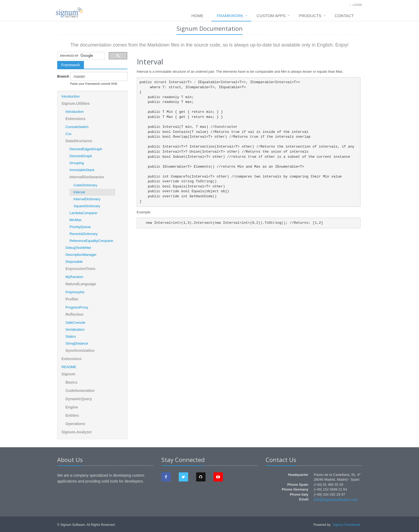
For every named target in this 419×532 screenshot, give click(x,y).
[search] (81, 56)
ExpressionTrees (80, 269)
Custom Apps (271, 16)
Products (310, 16)
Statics (71, 336)
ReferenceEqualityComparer (91, 241)
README (69, 367)
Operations (75, 424)
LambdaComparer (84, 213)
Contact (344, 16)
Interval (79, 192)
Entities (72, 415)
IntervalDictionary (87, 199)
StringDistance (77, 343)
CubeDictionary (85, 185)
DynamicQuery (79, 399)
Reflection (75, 314)
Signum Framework (347, 525)
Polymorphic (75, 292)
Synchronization (80, 350)
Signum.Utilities (76, 103)
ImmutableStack (82, 170)
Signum (68, 374)
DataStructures (79, 141)
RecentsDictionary (84, 234)
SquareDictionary (87, 206)
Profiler (72, 299)
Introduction (71, 96)
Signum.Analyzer (77, 432)
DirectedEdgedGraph (86, 149)
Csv (68, 134)
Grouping (77, 163)
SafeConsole (75, 323)
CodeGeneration (80, 391)
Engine (72, 407)
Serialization (75, 329)
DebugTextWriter (78, 248)
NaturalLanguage (81, 284)
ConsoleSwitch (77, 127)
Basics (71, 382)
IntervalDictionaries (87, 177)
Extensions (75, 119)
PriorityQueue (80, 227)
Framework (230, 16)
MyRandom (74, 277)
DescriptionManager (81, 255)
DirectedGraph (81, 156)
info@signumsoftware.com (336, 500)
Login (357, 5)
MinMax (76, 220)
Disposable (74, 262)
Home (197, 16)
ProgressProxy (77, 307)
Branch (62, 76)
